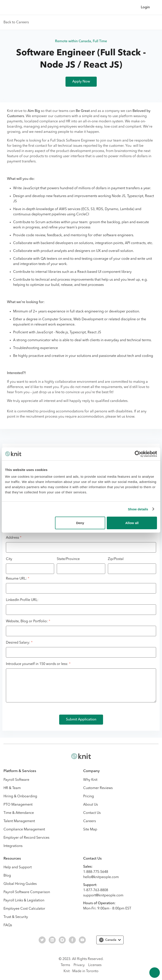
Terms (65, 965)
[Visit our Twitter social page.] (42, 940)
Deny (80, 523)
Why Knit (90, 780)
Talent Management (19, 821)
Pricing (89, 796)
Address (14, 538)
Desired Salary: (19, 643)
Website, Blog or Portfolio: (28, 621)
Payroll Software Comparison (27, 892)
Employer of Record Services (26, 838)
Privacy (79, 965)
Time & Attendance (19, 813)
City (9, 559)
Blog (7, 876)
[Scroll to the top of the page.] (155, 973)
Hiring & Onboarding (20, 796)
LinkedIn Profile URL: (22, 600)
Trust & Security (16, 917)
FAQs (8, 925)
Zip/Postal (116, 559)
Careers (90, 821)
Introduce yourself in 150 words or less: (38, 664)
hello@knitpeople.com (101, 877)
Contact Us (92, 813)
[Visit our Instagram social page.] (62, 940)
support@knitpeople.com (103, 896)
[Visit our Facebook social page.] (72, 940)
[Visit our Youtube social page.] (82, 940)
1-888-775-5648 (96, 872)
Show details (138, 509)
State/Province (68, 559)
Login (145, 7)
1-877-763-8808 (96, 890)
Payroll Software (16, 780)
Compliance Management (24, 830)
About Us (90, 805)
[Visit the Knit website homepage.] (81, 756)
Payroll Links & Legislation (24, 901)
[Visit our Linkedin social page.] (52, 940)
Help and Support (18, 867)
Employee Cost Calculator (24, 909)
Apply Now (81, 82)
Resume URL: (18, 579)
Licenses (95, 965)
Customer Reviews (98, 788)
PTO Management (18, 805)
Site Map (90, 830)
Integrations (13, 846)
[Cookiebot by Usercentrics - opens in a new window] (138, 454)
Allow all (132, 523)
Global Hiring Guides (20, 884)
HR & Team (12, 788)
